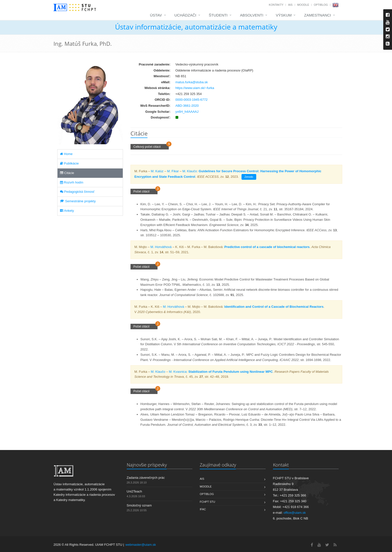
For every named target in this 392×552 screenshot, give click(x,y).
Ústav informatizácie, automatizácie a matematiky (196, 27)
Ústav (156, 15)
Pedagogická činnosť (77, 192)
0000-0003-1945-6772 (192, 100)
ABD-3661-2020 (187, 106)
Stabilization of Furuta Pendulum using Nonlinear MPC (231, 372)
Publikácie (69, 163)
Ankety (67, 211)
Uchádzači (185, 15)
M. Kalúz (157, 171)
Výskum (284, 15)
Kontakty (276, 5)
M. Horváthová (161, 247)
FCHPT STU (207, 502)
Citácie (67, 173)
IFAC (203, 509)
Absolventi (252, 15)
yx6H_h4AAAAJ (187, 112)
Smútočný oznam (139, 505)
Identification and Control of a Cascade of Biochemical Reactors (274, 307)
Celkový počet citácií (150, 147)
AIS (290, 5)
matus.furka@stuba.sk (192, 82)
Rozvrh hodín (72, 182)
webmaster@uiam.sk (141, 545)
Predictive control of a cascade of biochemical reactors (267, 247)
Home (66, 154)
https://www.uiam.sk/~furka (195, 88)
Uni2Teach (134, 491)
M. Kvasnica (178, 372)
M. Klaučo (190, 171)
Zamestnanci (317, 15)
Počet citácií (144, 191)
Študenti (218, 15)
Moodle (303, 5)
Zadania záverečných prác (146, 478)
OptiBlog (321, 5)
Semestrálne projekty (78, 201)
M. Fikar (173, 171)
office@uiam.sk (295, 513)
